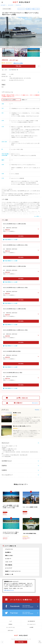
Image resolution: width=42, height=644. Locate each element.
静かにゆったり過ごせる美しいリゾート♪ (22, 426)
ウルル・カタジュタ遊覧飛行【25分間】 (30, 507)
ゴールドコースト (18, 5)
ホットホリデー (3, 5)
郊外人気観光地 (9, 565)
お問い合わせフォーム (9, 590)
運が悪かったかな (17, 413)
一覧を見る (37, 410)
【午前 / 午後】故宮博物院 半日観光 (29, 533)
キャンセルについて (31, 624)
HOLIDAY (22, 2)
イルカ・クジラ (9, 562)
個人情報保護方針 (31, 621)
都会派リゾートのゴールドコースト (13, 571)
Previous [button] (1, 52)
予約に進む (19, 66)
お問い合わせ (22, 398)
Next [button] (41, 52)
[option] (21, 32)
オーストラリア (11, 5)
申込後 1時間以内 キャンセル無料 (11, 240)
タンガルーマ (8, 559)
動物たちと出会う (36, 9)
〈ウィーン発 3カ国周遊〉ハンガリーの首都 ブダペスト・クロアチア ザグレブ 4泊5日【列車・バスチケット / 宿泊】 (11, 507)
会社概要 (31, 627)
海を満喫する (29, 9)
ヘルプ (10, 621)
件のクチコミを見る (18, 63)
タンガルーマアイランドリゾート (17, 80)
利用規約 (10, 624)
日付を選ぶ (21, 236)
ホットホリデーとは (10, 627)
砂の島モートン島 (9, 574)
